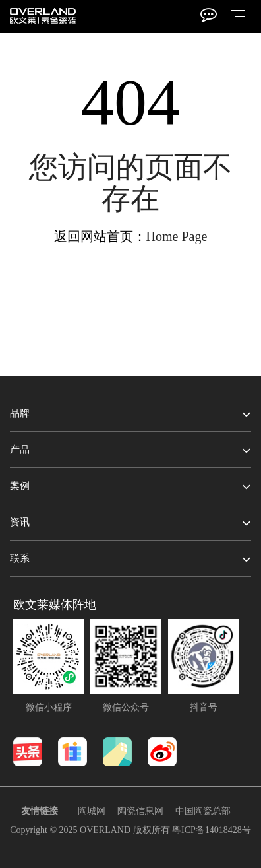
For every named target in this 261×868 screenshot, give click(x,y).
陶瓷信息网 (140, 811)
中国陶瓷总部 (203, 811)
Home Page (177, 236)
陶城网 (92, 811)
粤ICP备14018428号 (212, 830)
